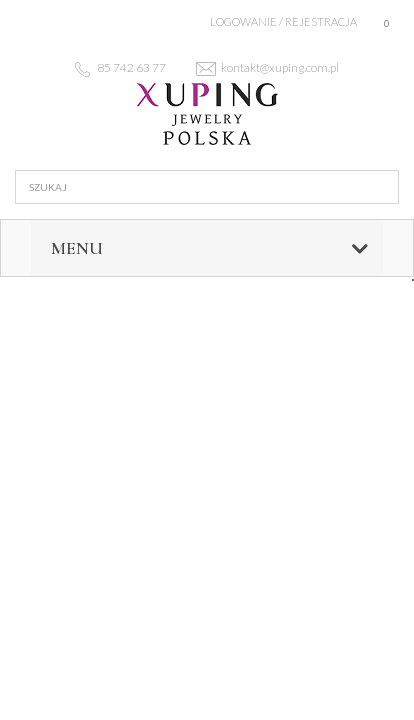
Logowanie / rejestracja (283, 21)
